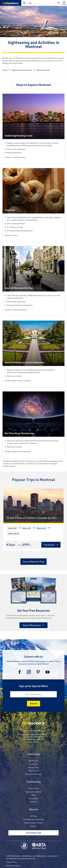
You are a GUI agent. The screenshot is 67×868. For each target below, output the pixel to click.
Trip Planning (34, 782)
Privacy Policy (11, 862)
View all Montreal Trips (33, 562)
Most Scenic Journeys (34, 774)
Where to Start (34, 788)
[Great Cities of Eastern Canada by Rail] (33, 506)
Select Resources (32, 625)
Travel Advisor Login (34, 833)
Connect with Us (33, 657)
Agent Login (24, 3)
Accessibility (33, 798)
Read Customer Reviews (34, 823)
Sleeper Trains (33, 767)
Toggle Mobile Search (59, 3)
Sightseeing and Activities (22, 70)
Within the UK (34, 771)
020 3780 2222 (39, 731)
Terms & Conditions (13, 866)
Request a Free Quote (33, 792)
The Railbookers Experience (34, 819)
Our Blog (33, 816)
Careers (33, 826)
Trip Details (49, 545)
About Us (34, 810)
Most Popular (33, 761)
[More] (7, 538)
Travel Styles (34, 754)
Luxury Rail (34, 764)
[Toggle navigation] (64, 3)
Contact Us (33, 802)
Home (5, 70)
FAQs (33, 795)
